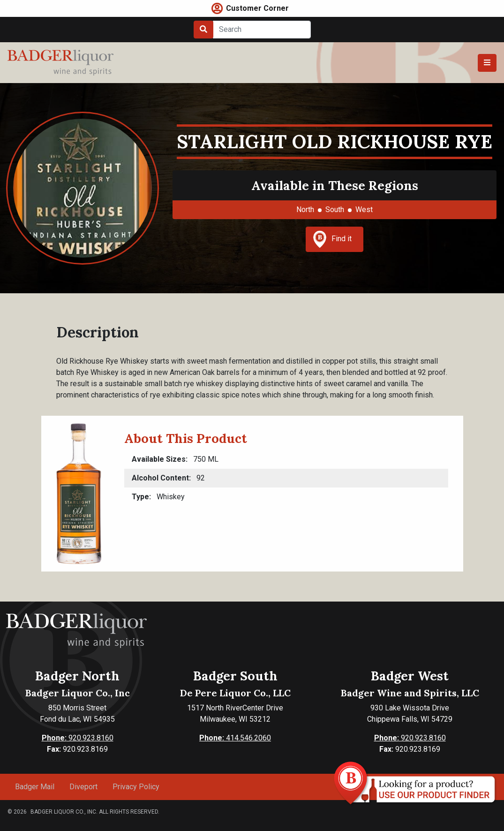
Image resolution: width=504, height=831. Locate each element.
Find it (332, 239)
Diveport (83, 787)
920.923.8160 (78, 738)
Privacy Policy (136, 787)
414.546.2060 (235, 738)
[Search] (262, 30)
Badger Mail (35, 787)
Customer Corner (257, 8)
